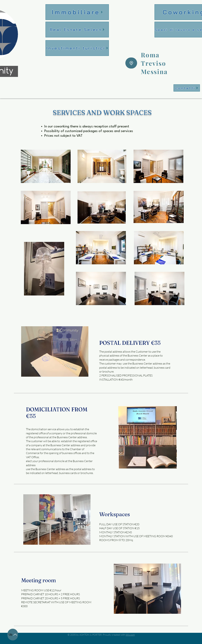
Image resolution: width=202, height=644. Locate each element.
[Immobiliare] (77, 12)
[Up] (13, 635)
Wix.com (130, 635)
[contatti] (187, 88)
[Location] (131, 63)
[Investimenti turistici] (77, 48)
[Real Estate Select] (77, 30)
